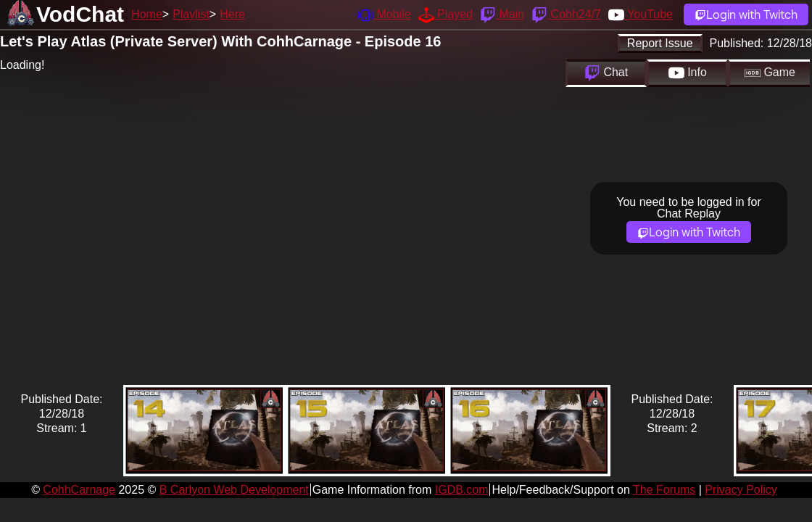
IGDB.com (462, 490)
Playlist (191, 14)
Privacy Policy (741, 490)
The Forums (664, 490)
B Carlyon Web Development (234, 490)
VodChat (80, 14)
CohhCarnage (79, 490)
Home (147, 14)
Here (232, 14)
